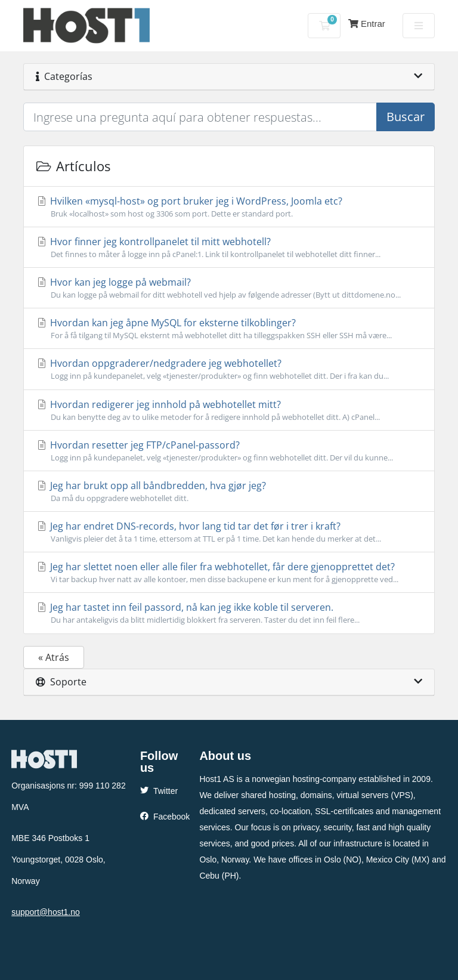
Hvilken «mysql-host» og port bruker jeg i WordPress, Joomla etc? (229, 207)
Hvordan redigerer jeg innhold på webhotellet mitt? (229, 410)
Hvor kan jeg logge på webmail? (229, 288)
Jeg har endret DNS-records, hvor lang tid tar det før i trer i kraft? (229, 532)
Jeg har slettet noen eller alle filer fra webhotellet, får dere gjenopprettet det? (229, 573)
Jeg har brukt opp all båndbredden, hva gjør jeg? (229, 491)
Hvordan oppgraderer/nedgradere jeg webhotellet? (229, 369)
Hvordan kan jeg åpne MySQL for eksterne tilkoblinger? (229, 329)
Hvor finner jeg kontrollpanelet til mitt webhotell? (229, 248)
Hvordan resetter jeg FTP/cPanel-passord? (229, 451)
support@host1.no (46, 912)
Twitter (159, 791)
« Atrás (54, 657)
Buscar (406, 117)
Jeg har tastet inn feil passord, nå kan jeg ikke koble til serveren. (229, 613)
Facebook (165, 817)
